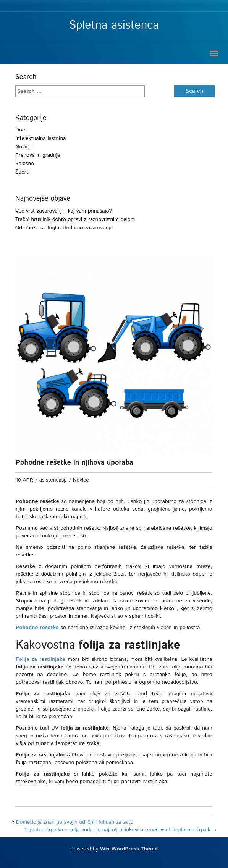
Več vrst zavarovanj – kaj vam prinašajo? (63, 211)
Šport (22, 172)
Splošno (25, 164)
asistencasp (53, 480)
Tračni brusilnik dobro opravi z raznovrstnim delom (75, 219)
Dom (21, 130)
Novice (23, 147)
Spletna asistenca (114, 25)
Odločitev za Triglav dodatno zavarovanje (64, 228)
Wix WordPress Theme (129, 857)
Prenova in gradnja (38, 155)
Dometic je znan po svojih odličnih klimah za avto (76, 830)
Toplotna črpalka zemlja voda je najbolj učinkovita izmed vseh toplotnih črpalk (118, 837)
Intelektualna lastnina (40, 138)
